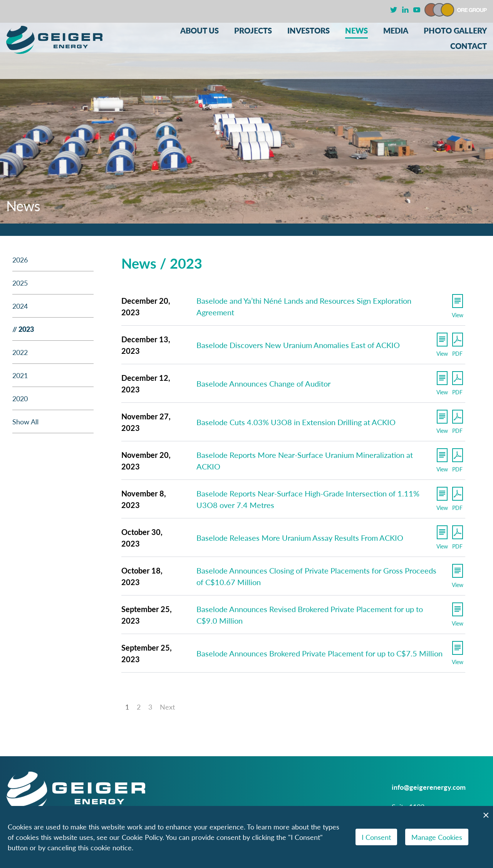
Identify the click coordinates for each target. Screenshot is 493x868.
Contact (469, 46)
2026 (20, 260)
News (356, 31)
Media (396, 31)
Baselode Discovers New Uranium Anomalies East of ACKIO (298, 345)
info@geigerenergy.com (429, 787)
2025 (20, 283)
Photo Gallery (455, 31)
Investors (309, 31)
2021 (20, 375)
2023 (26, 329)
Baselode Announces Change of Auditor (263, 384)
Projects (253, 31)
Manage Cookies (437, 837)
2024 (20, 306)
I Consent (376, 837)
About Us (200, 31)
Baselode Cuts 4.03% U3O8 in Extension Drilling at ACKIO (296, 422)
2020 (20, 398)
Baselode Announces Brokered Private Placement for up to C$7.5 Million (319, 653)
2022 (20, 352)
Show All (25, 421)
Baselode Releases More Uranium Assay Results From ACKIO (300, 538)
